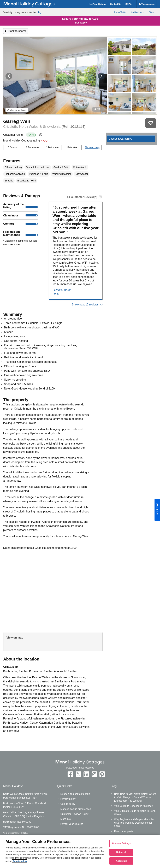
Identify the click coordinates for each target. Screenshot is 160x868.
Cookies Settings (121, 843)
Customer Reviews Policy (74, 814)
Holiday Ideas (137, 12)
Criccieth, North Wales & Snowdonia (44, 126)
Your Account (147, 4)
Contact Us (116, 4)
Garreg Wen (17, 121)
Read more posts (124, 831)
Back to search (17, 31)
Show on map (92, 147)
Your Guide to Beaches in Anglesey (134, 806)
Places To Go (120, 12)
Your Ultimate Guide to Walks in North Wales (135, 813)
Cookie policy (68, 804)
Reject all (121, 852)
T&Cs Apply (80, 23)
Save (151, 123)
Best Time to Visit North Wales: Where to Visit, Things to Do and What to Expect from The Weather (135, 797)
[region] (80, 852)
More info (66, 819)
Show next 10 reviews (85, 305)
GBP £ (130, 4)
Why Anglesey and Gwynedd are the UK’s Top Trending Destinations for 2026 (134, 823)
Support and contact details (75, 794)
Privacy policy (68, 799)
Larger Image (17, 110)
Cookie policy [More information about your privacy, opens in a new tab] (20, 861)
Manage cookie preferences (76, 809)
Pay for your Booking (72, 824)
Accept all (121, 861)
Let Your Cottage (98, 4)
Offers (151, 12)
